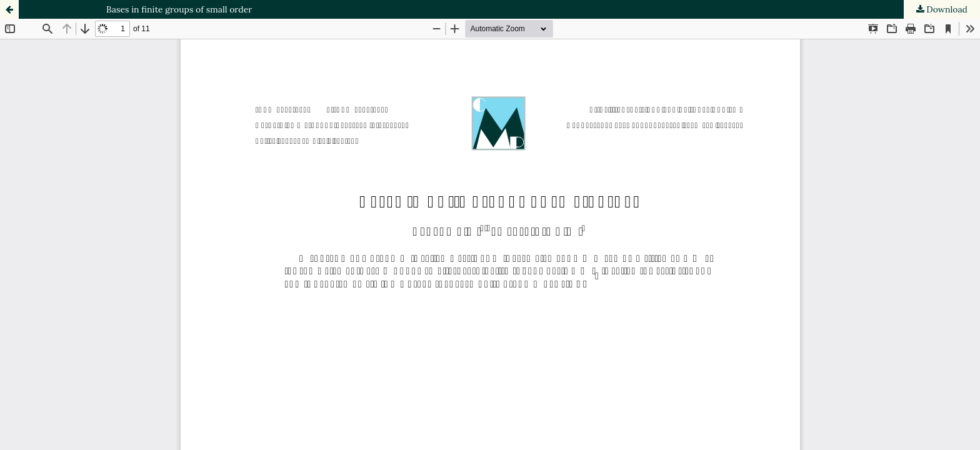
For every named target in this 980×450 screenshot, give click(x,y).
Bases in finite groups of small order (179, 9)
